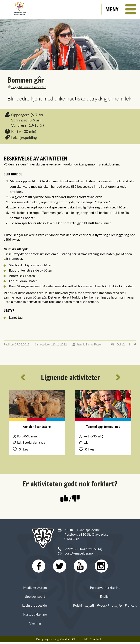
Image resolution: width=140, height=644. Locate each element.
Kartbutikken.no (35, 616)
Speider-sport (35, 598)
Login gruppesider (35, 607)
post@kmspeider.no (79, 553)
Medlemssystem (35, 589)
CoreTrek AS (68, 641)
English (105, 598)
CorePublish (97, 641)
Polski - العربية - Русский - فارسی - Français (105, 607)
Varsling (35, 625)
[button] (121, 9)
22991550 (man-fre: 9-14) (83, 549)
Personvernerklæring (105, 589)
